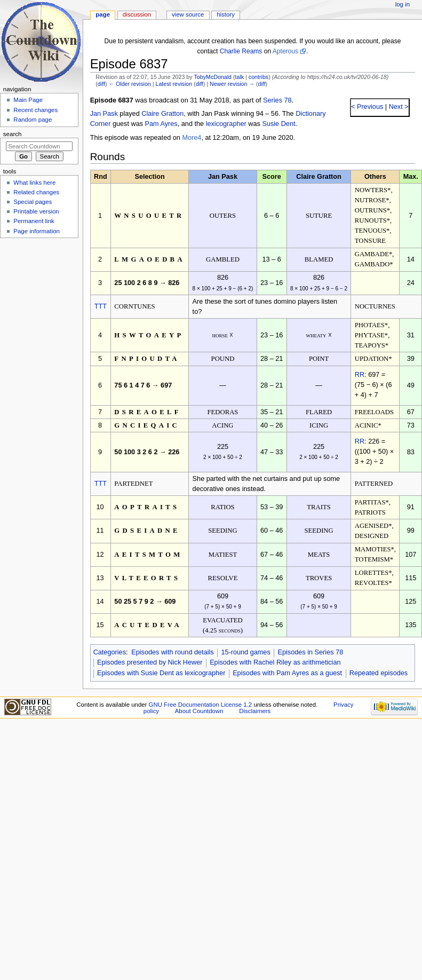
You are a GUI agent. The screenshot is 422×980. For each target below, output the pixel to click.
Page (103, 14)
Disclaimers (255, 711)
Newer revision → (232, 84)
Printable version (36, 211)
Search (13, 134)
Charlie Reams (241, 51)
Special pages (33, 202)
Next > (398, 107)
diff (101, 84)
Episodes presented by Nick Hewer (150, 662)
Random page (33, 120)
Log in (403, 4)
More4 (192, 138)
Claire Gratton (162, 114)
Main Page (28, 100)
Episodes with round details (172, 652)
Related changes (36, 192)
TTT (101, 306)
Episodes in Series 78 (310, 652)
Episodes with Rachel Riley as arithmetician (275, 662)
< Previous (367, 107)
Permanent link (34, 221)
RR (360, 375)
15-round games (245, 652)
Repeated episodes (379, 673)
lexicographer (226, 124)
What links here (34, 183)
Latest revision (174, 84)
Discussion (137, 14)
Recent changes (35, 110)
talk (240, 77)
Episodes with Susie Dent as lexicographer (161, 673)
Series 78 (277, 100)
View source (188, 14)
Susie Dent (278, 124)
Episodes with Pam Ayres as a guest (287, 673)
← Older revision (129, 84)
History (226, 14)
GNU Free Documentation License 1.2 (201, 705)
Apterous (285, 51)
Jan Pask (104, 114)
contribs (258, 77)
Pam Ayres (161, 124)
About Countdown (199, 711)
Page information (37, 231)
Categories (110, 652)
